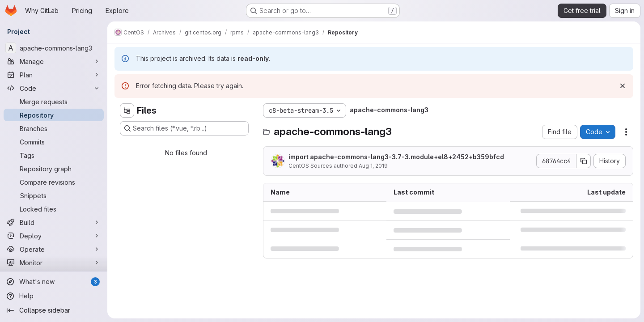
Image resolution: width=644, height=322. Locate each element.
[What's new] (54, 282)
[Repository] (54, 115)
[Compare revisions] (54, 182)
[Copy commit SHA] (584, 161)
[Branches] (54, 128)
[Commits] (54, 142)
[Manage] (54, 61)
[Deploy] (54, 236)
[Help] (54, 296)
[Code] (54, 88)
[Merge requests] (54, 102)
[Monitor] (54, 263)
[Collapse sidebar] (54, 310)
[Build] (54, 222)
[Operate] (54, 249)
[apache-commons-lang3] (54, 48)
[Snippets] (54, 195)
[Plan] (54, 75)
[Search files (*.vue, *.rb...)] (184, 128)
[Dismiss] (623, 86)
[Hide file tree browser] (127, 110)
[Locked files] (54, 209)
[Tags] (54, 155)
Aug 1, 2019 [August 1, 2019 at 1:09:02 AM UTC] (373, 166)
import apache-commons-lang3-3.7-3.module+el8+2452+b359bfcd (396, 157)
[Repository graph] (54, 169)
